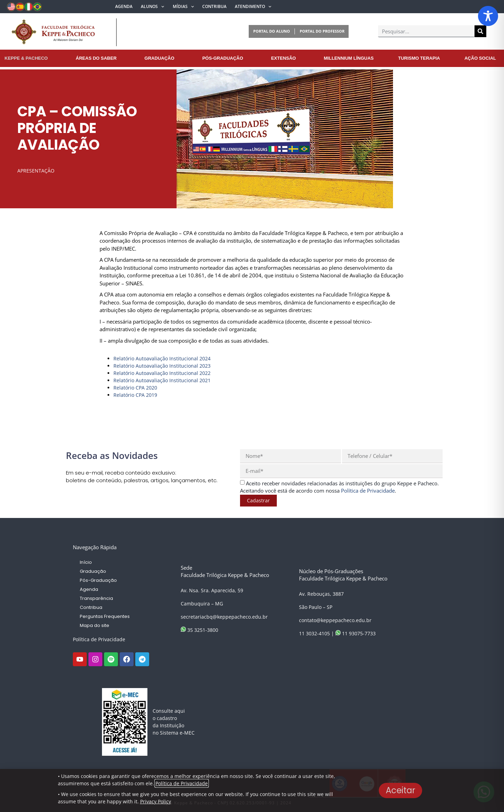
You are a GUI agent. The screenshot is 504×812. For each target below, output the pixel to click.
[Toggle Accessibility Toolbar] (488, 16)
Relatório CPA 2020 (135, 388)
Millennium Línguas (349, 58)
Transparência (96, 598)
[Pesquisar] (480, 31)
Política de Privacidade (99, 639)
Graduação (160, 58)
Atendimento (253, 7)
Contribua (214, 6)
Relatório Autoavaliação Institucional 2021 (162, 380)
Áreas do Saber (96, 58)
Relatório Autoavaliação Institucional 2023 (162, 366)
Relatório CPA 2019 (135, 395)
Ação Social (480, 58)
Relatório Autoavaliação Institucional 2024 (162, 358)
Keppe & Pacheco (26, 58)
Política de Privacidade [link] (368, 491)
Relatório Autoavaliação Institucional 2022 (162, 373)
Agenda (124, 6)
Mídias (183, 7)
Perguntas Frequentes (105, 616)
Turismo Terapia (419, 58)
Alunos (152, 7)
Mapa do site (95, 625)
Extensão (283, 58)
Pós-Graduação (223, 58)
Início (86, 562)
